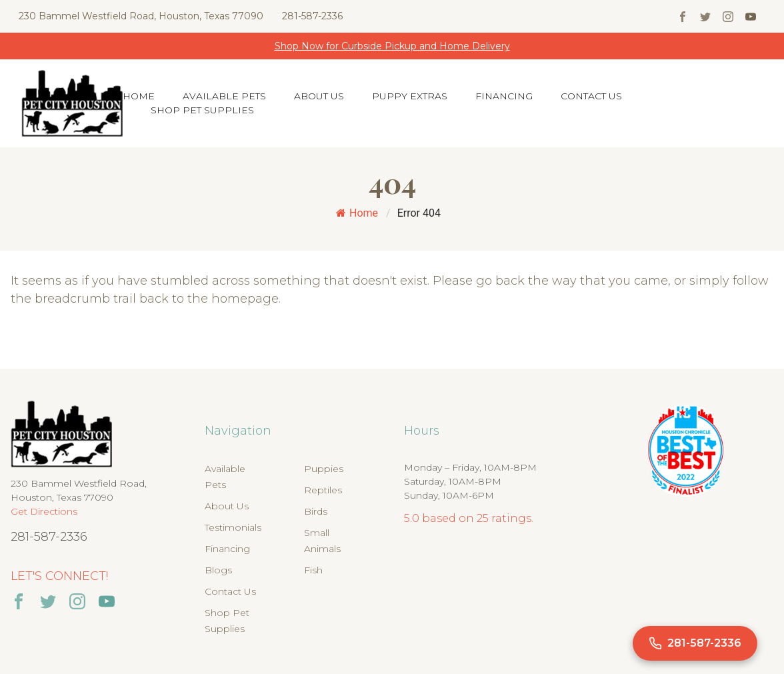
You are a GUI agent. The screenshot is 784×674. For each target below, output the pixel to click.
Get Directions (44, 511)
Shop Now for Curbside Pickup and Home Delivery (392, 46)
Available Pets (224, 96)
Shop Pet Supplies (202, 110)
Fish (313, 570)
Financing (504, 96)
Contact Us (591, 96)
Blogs (218, 570)
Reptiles (323, 490)
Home (139, 96)
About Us (319, 96)
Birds (316, 511)
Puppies (324, 469)
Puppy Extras (410, 96)
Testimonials (233, 527)
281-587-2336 (312, 16)
